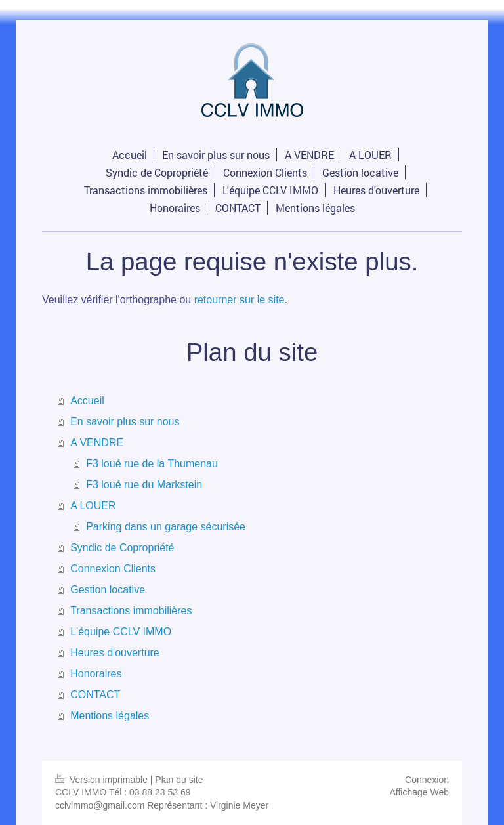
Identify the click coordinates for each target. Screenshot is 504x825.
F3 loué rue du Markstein (144, 485)
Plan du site (179, 780)
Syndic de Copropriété (122, 548)
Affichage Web (419, 792)
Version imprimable (103, 780)
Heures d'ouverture (115, 653)
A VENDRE (97, 443)
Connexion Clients (113, 569)
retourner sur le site (240, 300)
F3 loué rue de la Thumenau (152, 464)
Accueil (87, 401)
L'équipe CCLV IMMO (121, 632)
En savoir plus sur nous (125, 422)
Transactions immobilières (131, 611)
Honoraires (96, 674)
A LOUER (93, 506)
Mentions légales (110, 716)
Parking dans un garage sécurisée (166, 527)
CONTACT (95, 695)
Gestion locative (108, 590)
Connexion (427, 780)
